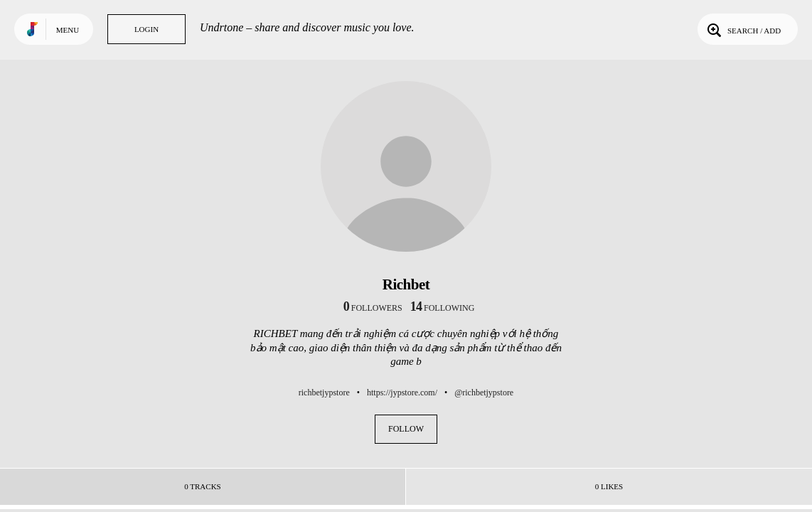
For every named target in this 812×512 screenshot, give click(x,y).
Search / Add (743, 29)
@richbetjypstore (484, 393)
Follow (406, 429)
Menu (68, 30)
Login (146, 29)
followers (373, 308)
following (443, 308)
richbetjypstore (324, 393)
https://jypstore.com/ (402, 393)
